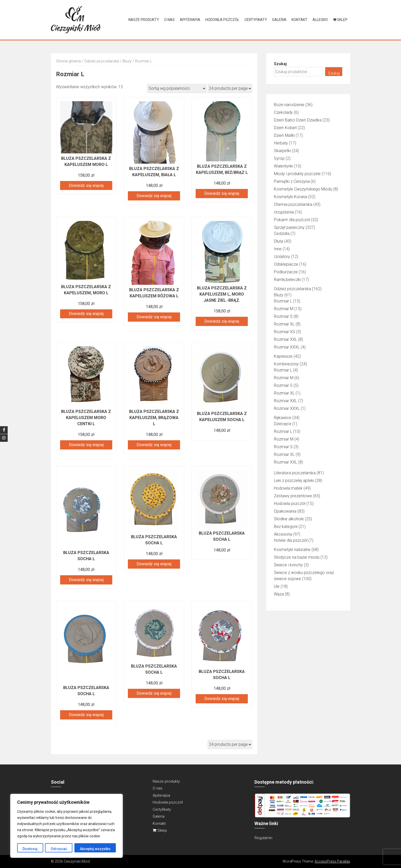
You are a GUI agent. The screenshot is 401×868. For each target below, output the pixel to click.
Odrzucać (59, 849)
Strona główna (68, 61)
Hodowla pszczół (222, 20)
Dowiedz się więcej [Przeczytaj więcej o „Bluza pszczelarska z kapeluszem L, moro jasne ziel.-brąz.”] (222, 321)
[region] (66, 826)
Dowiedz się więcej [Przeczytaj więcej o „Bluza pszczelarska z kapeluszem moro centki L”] (86, 445)
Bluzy (127, 61)
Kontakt (299, 20)
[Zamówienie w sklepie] (177, 88)
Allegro (320, 20)
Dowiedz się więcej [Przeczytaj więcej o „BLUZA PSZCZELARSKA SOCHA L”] (86, 580)
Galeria (279, 20)
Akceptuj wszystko (95, 849)
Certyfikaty (256, 20)
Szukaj (280, 64)
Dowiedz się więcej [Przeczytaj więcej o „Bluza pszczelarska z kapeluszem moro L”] (86, 185)
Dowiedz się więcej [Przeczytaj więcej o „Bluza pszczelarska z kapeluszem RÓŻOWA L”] (154, 317)
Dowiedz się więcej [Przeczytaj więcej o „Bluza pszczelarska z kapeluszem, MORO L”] (86, 314)
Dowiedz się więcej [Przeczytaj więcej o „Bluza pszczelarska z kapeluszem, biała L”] (154, 196)
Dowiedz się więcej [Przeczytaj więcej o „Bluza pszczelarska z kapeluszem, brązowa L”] (154, 445)
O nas (169, 20)
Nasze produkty (144, 20)
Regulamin (263, 838)
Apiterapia (190, 20)
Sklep (340, 20)
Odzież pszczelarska (102, 61)
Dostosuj (30, 849)
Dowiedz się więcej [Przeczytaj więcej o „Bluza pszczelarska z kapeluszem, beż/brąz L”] (222, 193)
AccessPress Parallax (332, 861)
